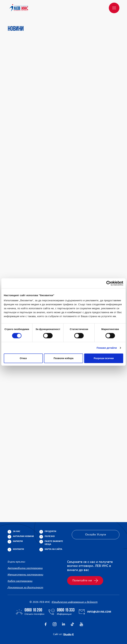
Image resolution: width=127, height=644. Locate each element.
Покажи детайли (107, 348)
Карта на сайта (53, 549)
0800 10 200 (33, 610)
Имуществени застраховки (25, 575)
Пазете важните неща (54, 543)
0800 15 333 (66, 610)
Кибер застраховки (20, 581)
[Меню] (114, 8)
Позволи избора (63, 358)
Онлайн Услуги (96, 535)
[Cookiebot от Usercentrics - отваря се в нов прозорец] (109, 283)
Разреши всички (104, 358)
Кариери (18, 541)
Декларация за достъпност (25, 588)
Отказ (23, 358)
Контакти (18, 549)
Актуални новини (23, 536)
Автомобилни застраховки (25, 568)
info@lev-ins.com (99, 612)
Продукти (50, 531)
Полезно (50, 536)
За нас (17, 531)
